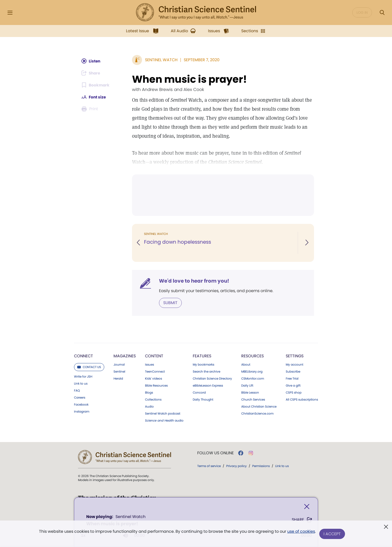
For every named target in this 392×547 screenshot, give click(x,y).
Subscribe (293, 372)
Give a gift (293, 386)
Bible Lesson (250, 393)
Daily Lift (247, 386)
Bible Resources (156, 386)
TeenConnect (155, 372)
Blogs (149, 393)
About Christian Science (259, 407)
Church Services (253, 400)
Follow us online (215, 453)
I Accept (332, 534)
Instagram (82, 412)
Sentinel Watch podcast (163, 414)
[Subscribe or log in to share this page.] (92, 73)
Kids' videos (153, 379)
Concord (199, 393)
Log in (362, 12)
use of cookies (301, 532)
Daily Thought (203, 400)
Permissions (261, 466)
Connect (83, 356)
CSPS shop (294, 393)
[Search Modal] (382, 13)
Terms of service (209, 466)
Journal (119, 365)
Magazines (125, 356)
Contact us (89, 367)
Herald (118, 379)
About (246, 365)
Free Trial (292, 379)
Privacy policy (236, 466)
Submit (170, 303)
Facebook (81, 405)
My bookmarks (203, 365)
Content (154, 356)
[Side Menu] (10, 13)
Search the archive (206, 372)
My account (294, 365)
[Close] (307, 507)
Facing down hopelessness (177, 242)
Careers (80, 398)
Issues (149, 365)
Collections (153, 400)
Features (202, 356)
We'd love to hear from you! (194, 281)
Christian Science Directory (212, 379)
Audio (149, 407)
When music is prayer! (189, 79)
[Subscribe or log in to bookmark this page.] (96, 85)
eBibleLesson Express (208, 386)
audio (164, 421)
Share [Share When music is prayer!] (302, 520)
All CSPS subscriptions (302, 400)
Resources (252, 356)
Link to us (81, 384)
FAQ (77, 391)
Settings (295, 356)
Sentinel (119, 372)
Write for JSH (83, 377)
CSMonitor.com (253, 379)
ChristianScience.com (257, 414)
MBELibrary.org (252, 372)
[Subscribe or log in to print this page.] (90, 109)
